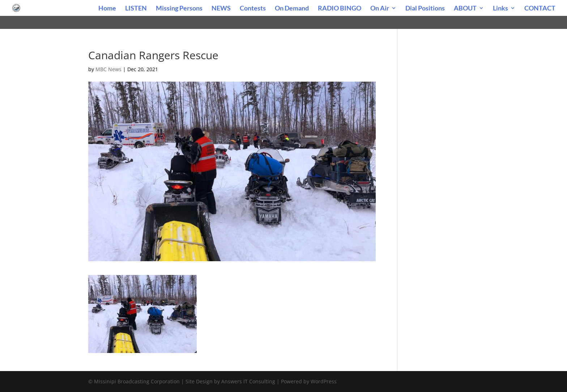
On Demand (292, 9)
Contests (253, 9)
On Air (380, 9)
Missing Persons (179, 9)
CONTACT (540, 9)
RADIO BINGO (340, 9)
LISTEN (136, 9)
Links (500, 9)
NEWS (221, 9)
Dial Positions (425, 9)
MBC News (108, 69)
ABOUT (465, 9)
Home (107, 9)
